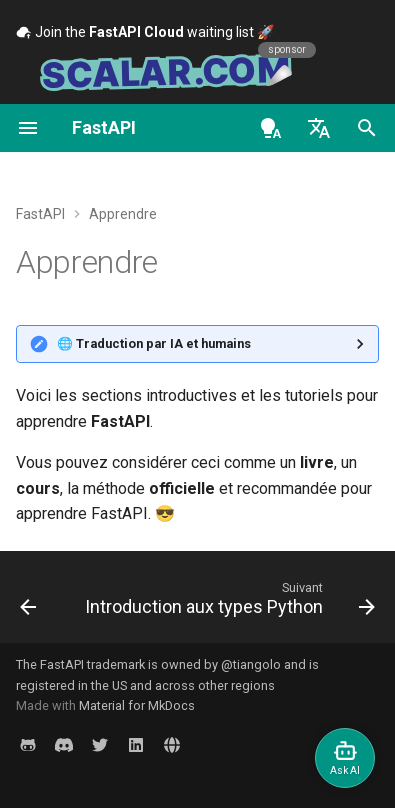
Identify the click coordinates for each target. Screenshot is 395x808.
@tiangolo (251, 664)
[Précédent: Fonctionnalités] (28, 603)
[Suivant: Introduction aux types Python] (228, 603)
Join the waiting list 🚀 (145, 32)
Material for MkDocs (137, 705)
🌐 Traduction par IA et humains (154, 343)
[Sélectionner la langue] (319, 128)
